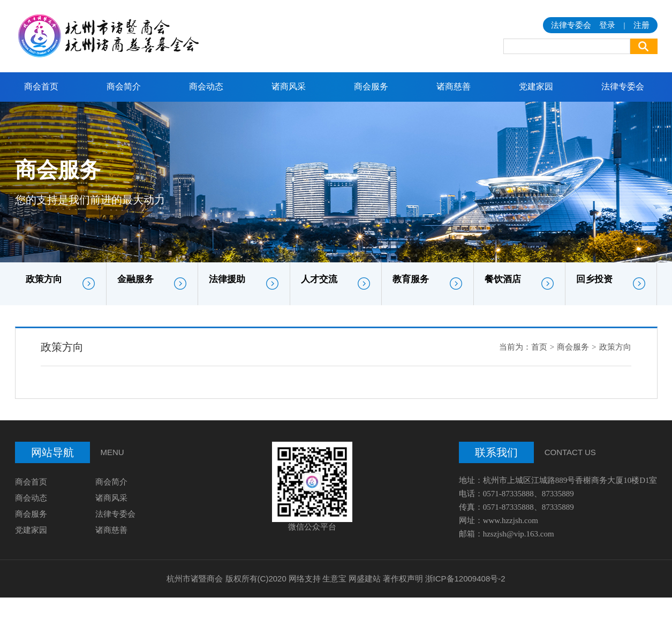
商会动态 (206, 86)
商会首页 (41, 86)
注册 (641, 25)
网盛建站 (365, 579)
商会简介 (124, 86)
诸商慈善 (454, 86)
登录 (607, 25)
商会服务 (371, 86)
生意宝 (334, 579)
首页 (539, 347)
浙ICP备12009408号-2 (465, 579)
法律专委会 (623, 86)
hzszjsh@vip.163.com (519, 534)
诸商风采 (289, 86)
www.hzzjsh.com (511, 520)
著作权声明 (403, 579)
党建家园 (536, 86)
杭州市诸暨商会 (195, 579)
